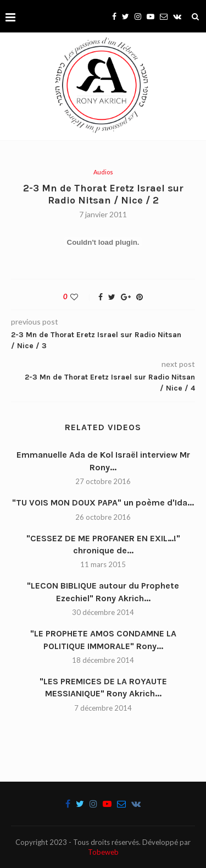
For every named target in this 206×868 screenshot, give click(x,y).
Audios (103, 172)
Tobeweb (103, 852)
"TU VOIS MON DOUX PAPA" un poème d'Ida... (103, 502)
